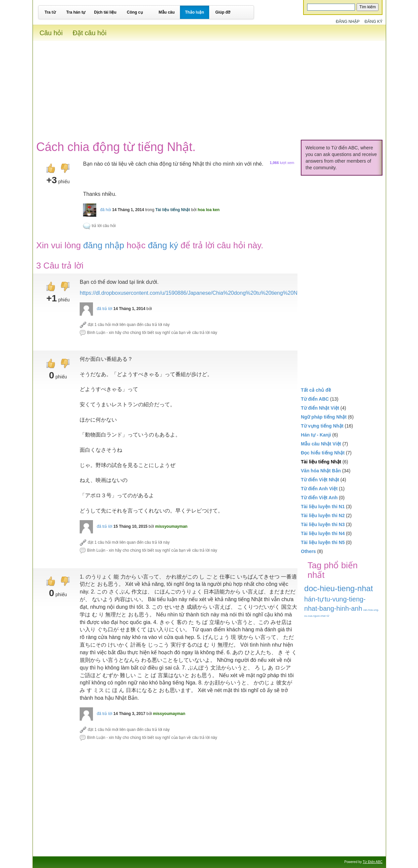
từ (328, 616)
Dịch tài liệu (105, 12)
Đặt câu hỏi (90, 33)
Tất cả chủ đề (316, 390)
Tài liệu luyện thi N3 (323, 524)
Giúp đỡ (223, 12)
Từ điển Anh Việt (319, 489)
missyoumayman (171, 526)
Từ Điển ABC (373, 862)
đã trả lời (104, 309)
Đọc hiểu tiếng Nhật (323, 453)
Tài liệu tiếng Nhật (173, 210)
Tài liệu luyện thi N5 (323, 542)
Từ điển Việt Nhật (320, 480)
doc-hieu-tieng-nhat (338, 588)
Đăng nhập (348, 22)
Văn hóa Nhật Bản (321, 471)
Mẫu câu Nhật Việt (321, 444)
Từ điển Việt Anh (319, 498)
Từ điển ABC (315, 399)
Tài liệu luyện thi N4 (323, 533)
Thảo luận (194, 12)
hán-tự (314, 599)
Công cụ (135, 12)
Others (308, 551)
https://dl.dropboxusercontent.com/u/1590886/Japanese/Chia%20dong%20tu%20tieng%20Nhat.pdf (197, 293)
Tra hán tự (76, 12)
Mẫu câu (167, 12)
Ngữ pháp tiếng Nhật (324, 417)
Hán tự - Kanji (316, 435)
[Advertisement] (209, 87)
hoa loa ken (209, 210)
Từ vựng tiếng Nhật (322, 426)
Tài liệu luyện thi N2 (323, 515)
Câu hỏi (51, 33)
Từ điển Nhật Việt (320, 408)
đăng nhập (104, 245)
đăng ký (163, 245)
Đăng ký (374, 22)
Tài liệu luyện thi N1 (323, 507)
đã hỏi (105, 210)
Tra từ (50, 12)
